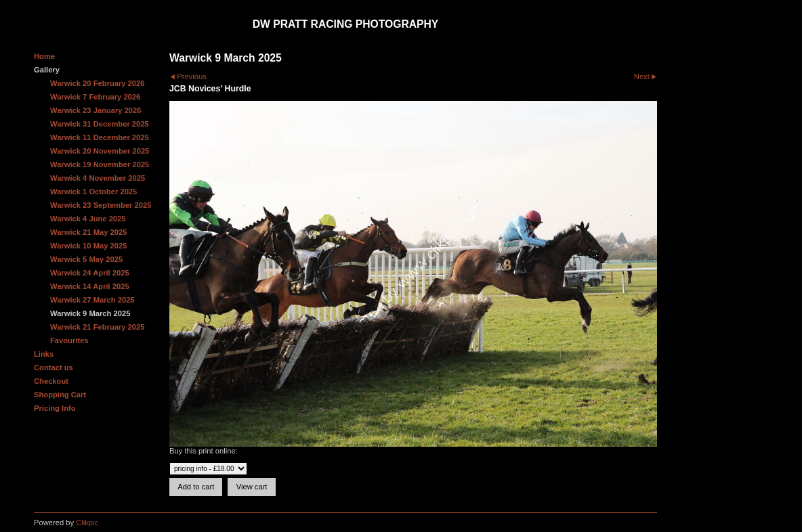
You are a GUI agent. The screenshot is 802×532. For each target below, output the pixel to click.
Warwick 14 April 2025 (90, 286)
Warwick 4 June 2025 (88, 219)
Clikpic (87, 523)
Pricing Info (55, 408)
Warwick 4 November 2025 (98, 178)
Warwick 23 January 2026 (96, 110)
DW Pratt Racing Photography (346, 24)
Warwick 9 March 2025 (90, 313)
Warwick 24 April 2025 (90, 273)
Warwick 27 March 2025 (92, 300)
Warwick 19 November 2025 (100, 164)
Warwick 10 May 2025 (88, 246)
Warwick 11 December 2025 (100, 137)
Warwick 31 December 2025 (100, 124)
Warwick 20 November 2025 (100, 151)
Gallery (47, 70)
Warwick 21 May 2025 (88, 232)
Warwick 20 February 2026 (98, 83)
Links (44, 354)
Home (44, 56)
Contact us (54, 368)
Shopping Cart (60, 395)
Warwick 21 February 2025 (98, 327)
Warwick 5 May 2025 (86, 259)
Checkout (51, 381)
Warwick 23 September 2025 (101, 205)
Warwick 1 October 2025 (93, 192)
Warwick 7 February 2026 (95, 97)
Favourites (69, 340)
